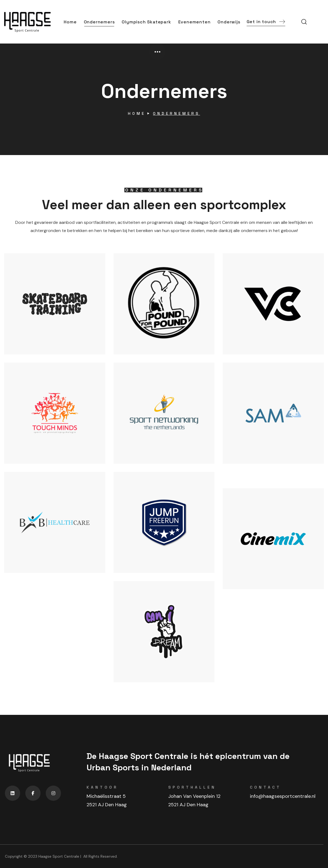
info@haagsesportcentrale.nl (283, 796)
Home (137, 113)
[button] (266, 22)
